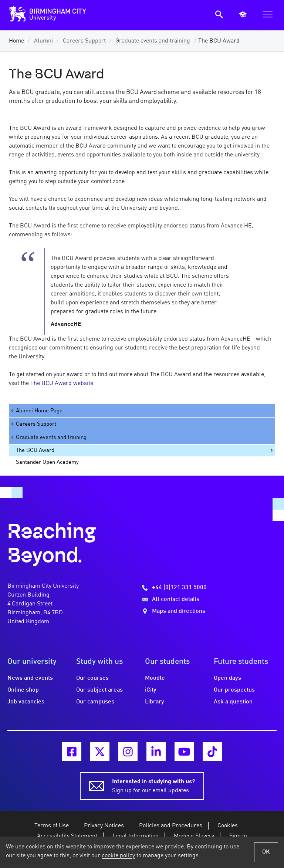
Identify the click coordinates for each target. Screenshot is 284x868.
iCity (151, 690)
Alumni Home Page (36, 411)
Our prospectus (234, 690)
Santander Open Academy (47, 462)
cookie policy (118, 856)
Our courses (92, 678)
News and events (30, 678)
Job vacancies (26, 702)
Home (16, 41)
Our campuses (95, 702)
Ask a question (233, 702)
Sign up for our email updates (153, 786)
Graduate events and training (153, 41)
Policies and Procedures (171, 826)
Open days (227, 678)
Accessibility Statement (67, 836)
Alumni (43, 41)
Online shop (23, 690)
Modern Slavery (194, 836)
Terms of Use (52, 826)
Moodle (155, 678)
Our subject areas (99, 690)
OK (266, 852)
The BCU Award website (62, 384)
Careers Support (84, 41)
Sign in (238, 836)
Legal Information (136, 836)
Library (155, 702)
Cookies (228, 826)
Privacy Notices (104, 826)
